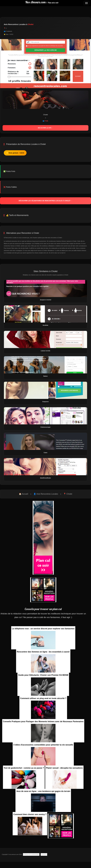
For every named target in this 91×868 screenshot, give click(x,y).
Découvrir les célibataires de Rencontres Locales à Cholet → (45, 201)
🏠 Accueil (24, 494)
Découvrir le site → (45, 128)
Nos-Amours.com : (42, 2)
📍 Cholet (68, 494)
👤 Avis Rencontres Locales (46, 494)
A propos (44, 854)
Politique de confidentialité (31, 854)
